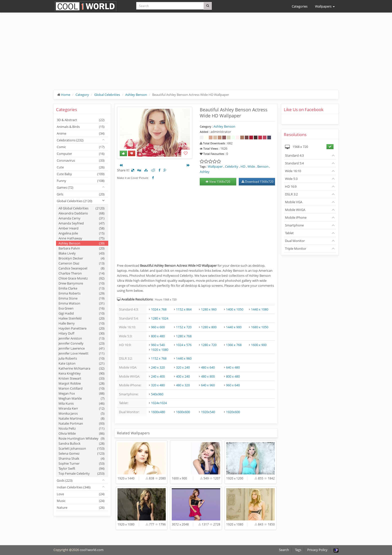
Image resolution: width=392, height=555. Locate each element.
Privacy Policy (317, 550)
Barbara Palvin (81, 248)
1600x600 (183, 412)
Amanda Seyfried (81, 223)
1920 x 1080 (160, 350)
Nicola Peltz (81, 428)
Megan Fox (81, 393)
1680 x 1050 (260, 327)
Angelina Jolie (81, 233)
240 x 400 (158, 376)
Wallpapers (325, 6)
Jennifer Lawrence (81, 348)
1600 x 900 (259, 345)
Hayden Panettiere (81, 328)
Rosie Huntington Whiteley (81, 438)
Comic (81, 147)
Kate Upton (81, 363)
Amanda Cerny (81, 218)
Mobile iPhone (296, 217)
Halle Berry (81, 323)
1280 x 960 (209, 309)
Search (284, 550)
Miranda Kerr (81, 408)
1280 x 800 (209, 327)
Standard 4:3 (294, 155)
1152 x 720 (184, 327)
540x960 (157, 394)
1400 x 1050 (235, 309)
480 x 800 (208, 376)
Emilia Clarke (81, 288)
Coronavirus (81, 160)
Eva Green (81, 308)
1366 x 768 (234, 345)
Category (82, 95)
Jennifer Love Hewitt (81, 353)
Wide (251, 166)
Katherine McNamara (81, 368)
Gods (65, 480)
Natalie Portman (81, 423)
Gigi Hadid (81, 313)
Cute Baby (81, 174)
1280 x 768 (184, 336)
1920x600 (233, 412)
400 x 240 (183, 376)
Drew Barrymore (81, 283)
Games (65, 187)
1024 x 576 (184, 345)
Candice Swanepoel (81, 268)
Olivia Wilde (81, 433)
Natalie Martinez (81, 418)
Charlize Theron (81, 273)
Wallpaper (215, 166)
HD (243, 166)
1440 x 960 (184, 358)
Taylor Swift (81, 468)
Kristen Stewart (81, 378)
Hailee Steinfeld (81, 318)
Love (81, 494)
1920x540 (208, 412)
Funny (81, 181)
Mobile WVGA (295, 210)
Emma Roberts (81, 293)
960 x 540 (158, 345)
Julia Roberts (81, 358)
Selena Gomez (81, 453)
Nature (81, 507)
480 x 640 (208, 367)
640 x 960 (208, 385)
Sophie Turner (81, 463)
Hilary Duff (81, 333)
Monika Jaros (81, 413)
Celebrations (70, 140)
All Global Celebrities (81, 208)
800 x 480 (158, 336)
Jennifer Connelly (81, 343)
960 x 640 (233, 385)
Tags (298, 550)
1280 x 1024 (160, 318)
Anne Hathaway (81, 238)
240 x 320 (158, 367)
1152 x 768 (159, 358)
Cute (81, 167)
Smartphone (294, 225)
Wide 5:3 (291, 179)
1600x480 (158, 412)
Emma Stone (81, 298)
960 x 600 (158, 327)
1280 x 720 (209, 345)
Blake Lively (81, 253)
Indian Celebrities (74, 487)
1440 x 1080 (260, 309)
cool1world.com (92, 550)
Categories (300, 6)
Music (81, 501)
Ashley (205, 172)
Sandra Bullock (81, 443)
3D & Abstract (81, 120)
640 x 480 (233, 367)
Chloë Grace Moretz (81, 278)
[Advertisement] (196, 55)
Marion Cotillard (81, 388)
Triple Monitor (296, 248)
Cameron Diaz (81, 263)
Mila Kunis (81, 403)
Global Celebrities (107, 95)
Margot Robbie (81, 383)
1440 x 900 (234, 327)
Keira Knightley (81, 373)
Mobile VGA (294, 202)
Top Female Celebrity (81, 473)
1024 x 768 (159, 309)
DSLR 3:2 (291, 194)
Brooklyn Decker (81, 258)
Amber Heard (81, 228)
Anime (81, 133)
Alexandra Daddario (81, 213)
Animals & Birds (81, 127)
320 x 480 (158, 385)
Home (66, 95)
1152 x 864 (184, 309)
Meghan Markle (81, 398)
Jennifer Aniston (81, 338)
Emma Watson (81, 303)
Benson (263, 166)
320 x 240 (183, 367)
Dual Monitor (295, 241)
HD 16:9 (291, 186)
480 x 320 (183, 385)
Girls (81, 194)
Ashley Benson (136, 95)
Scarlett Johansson (81, 448)
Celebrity (232, 166)
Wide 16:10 (293, 171)
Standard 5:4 (294, 163)
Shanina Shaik (81, 458)
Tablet (289, 233)
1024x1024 (159, 403)
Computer (81, 154)
